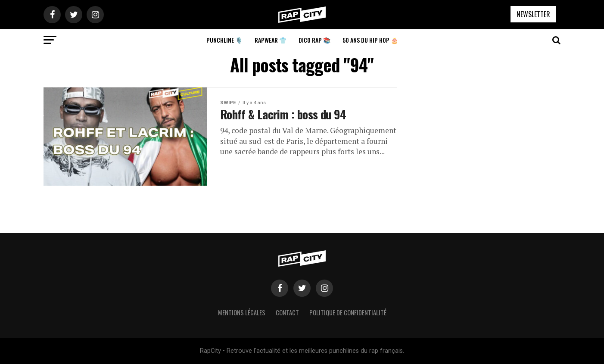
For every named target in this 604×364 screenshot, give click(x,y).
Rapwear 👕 (271, 40)
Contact (287, 313)
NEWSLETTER (533, 14)
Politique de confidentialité (348, 313)
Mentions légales (242, 313)
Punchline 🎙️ (224, 40)
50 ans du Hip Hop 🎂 (370, 40)
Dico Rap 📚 (314, 40)
